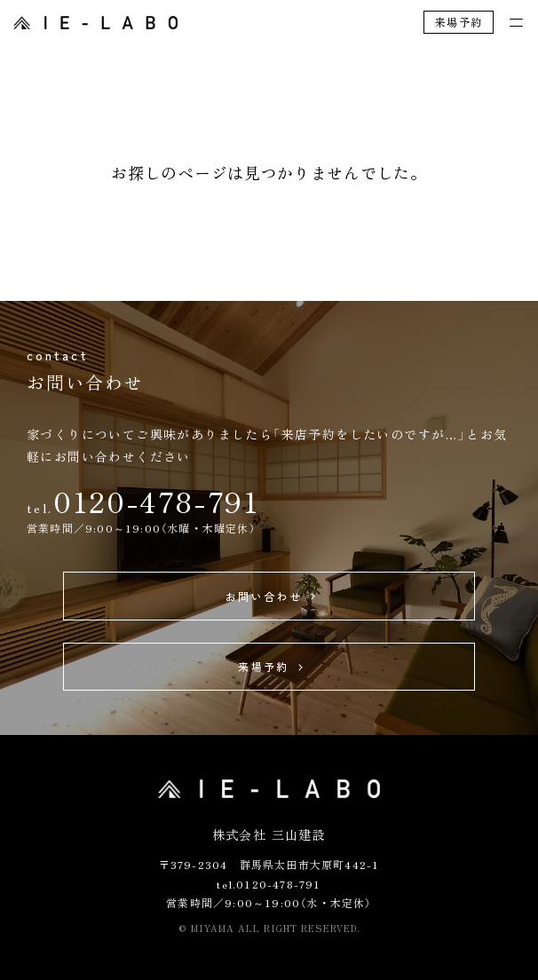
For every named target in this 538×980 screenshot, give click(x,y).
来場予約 (459, 22)
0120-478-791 (156, 501)
